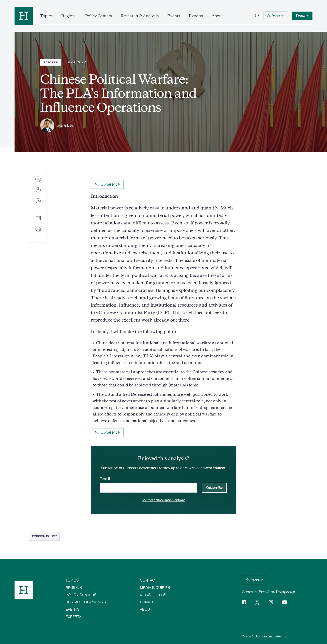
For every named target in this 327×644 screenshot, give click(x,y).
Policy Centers (99, 16)
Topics (46, 16)
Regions (69, 16)
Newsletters (153, 595)
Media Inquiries (155, 587)
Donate (147, 602)
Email (105, 479)
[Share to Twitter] (38, 180)
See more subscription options (164, 500)
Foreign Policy (44, 536)
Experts (196, 16)
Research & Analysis (140, 16)
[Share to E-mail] (38, 218)
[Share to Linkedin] (38, 204)
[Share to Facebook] (38, 190)
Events (174, 16)
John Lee (65, 125)
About (217, 16)
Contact (148, 580)
